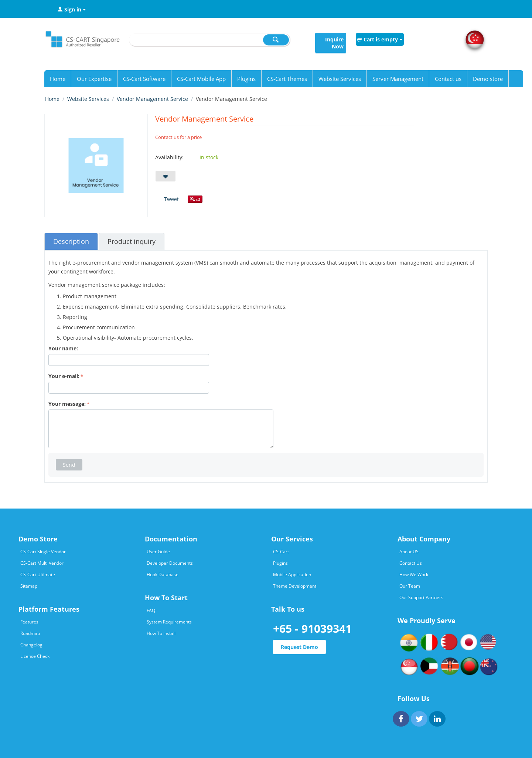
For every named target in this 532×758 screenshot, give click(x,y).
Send (69, 465)
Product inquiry (132, 241)
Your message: (67, 404)
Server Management (398, 79)
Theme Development (295, 586)
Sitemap (29, 586)
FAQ (151, 610)
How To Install (161, 633)
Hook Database (163, 575)
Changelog (31, 645)
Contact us (448, 79)
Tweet (171, 199)
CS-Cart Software (144, 79)
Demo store (488, 79)
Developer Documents (170, 563)
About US (409, 552)
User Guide (158, 552)
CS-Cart (281, 552)
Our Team (410, 586)
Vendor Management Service (152, 99)
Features (29, 622)
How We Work (414, 575)
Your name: (63, 348)
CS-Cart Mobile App (201, 79)
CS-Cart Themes (287, 79)
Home (58, 79)
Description (71, 241)
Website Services (340, 79)
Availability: (169, 157)
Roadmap (30, 633)
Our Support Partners (421, 597)
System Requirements (169, 622)
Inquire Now (334, 43)
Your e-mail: (64, 376)
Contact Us (411, 563)
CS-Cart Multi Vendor (42, 563)
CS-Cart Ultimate (38, 575)
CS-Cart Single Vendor (43, 552)
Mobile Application (292, 575)
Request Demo (299, 647)
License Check (35, 656)
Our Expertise (94, 79)
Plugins (246, 79)
